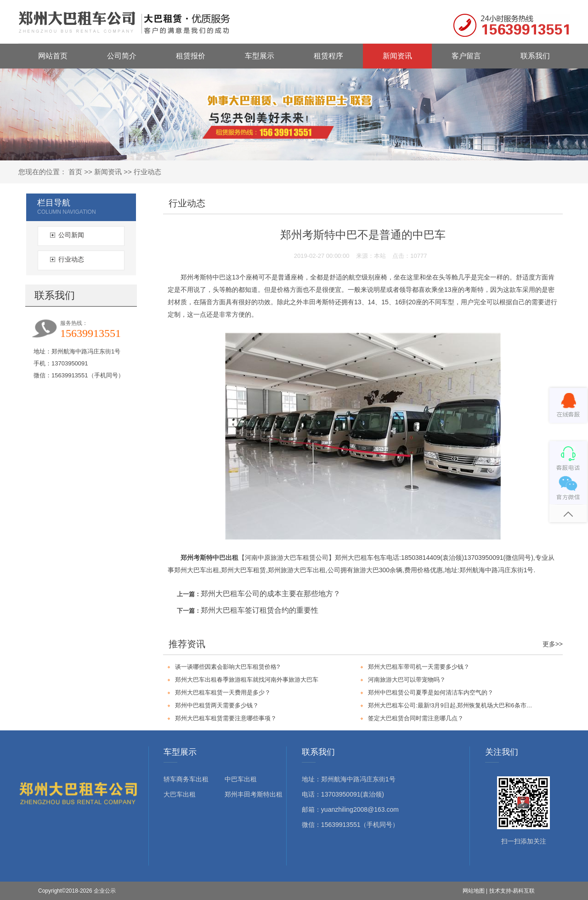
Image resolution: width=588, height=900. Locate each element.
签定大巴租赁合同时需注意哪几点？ (416, 718)
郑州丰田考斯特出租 (254, 794)
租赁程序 (328, 56)
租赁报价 (191, 56)
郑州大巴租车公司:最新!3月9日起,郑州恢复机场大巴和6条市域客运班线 (452, 705)
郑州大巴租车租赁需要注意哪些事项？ (226, 718)
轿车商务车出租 (186, 779)
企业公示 (105, 891)
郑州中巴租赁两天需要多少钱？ (217, 705)
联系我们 (535, 56)
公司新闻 (71, 235)
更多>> (553, 644)
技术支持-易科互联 (512, 891)
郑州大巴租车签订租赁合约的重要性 (260, 610)
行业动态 (147, 172)
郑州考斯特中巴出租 (209, 558)
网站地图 (474, 891)
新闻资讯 (397, 56)
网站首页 (53, 56)
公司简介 (122, 56)
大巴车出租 (180, 794)
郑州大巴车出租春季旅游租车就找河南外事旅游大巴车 (247, 680)
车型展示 (260, 56)
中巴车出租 (241, 779)
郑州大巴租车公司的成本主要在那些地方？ (271, 594)
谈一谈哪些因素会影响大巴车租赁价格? (227, 667)
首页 (75, 172)
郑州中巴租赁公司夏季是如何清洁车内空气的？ (431, 692)
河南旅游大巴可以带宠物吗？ (407, 680)
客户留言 (466, 56)
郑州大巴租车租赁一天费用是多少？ (223, 692)
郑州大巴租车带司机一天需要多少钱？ (419, 667)
